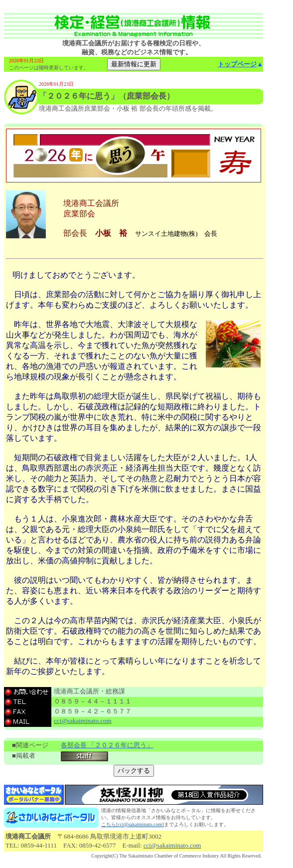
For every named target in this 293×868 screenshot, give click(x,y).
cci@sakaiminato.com (83, 721)
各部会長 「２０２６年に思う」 (107, 745)
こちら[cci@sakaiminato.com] (133, 824)
